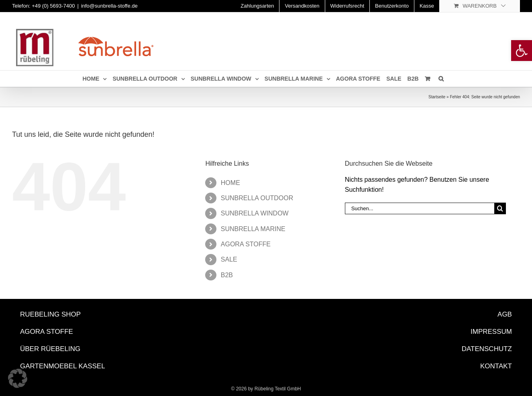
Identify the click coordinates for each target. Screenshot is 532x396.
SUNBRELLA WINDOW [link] (255, 213)
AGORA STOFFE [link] (246, 244)
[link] (522, 51)
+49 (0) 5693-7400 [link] (53, 6)
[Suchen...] (420, 208)
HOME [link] (230, 183)
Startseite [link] (437, 97)
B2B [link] (227, 275)
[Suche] (500, 208)
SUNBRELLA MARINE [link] (253, 229)
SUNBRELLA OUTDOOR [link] (257, 198)
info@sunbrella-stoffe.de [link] (109, 6)
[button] (18, 378)
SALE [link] (229, 259)
